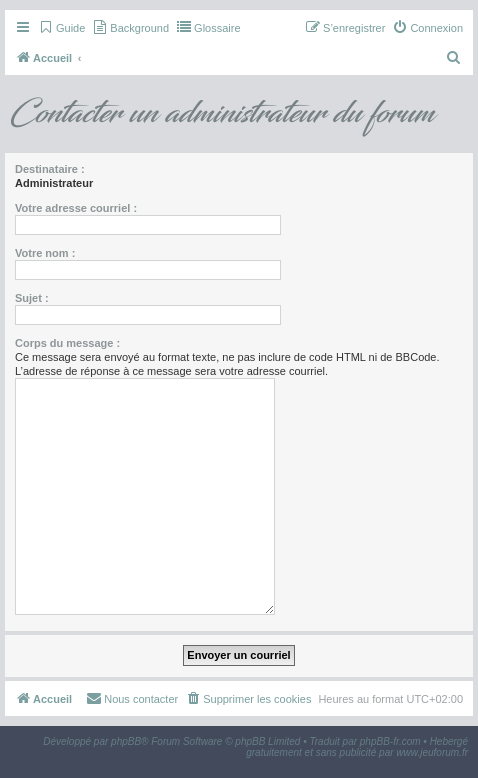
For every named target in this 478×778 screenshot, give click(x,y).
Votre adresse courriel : (76, 208)
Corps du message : (67, 343)
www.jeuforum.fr (432, 752)
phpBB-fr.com (390, 741)
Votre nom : (45, 253)
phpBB (126, 741)
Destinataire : (50, 169)
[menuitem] (61, 28)
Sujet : (32, 298)
